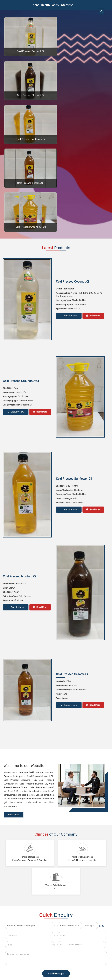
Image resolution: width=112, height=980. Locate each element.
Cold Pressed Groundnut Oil (31, 227)
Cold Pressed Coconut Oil (31, 51)
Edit (102, 926)
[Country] (30, 945)
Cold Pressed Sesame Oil (31, 183)
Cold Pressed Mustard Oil (31, 95)
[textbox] (91, 925)
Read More (93, 316)
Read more (14, 815)
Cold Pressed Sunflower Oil (31, 139)
